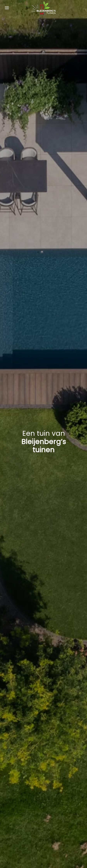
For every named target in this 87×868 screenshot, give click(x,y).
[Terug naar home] (43, 8)
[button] (7, 8)
